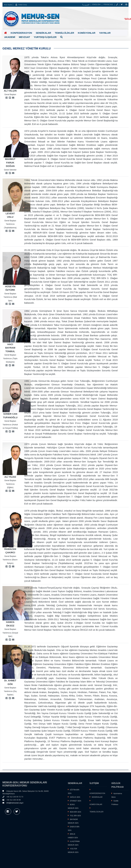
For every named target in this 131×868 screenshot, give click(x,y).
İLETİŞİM (94, 784)
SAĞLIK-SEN (75, 798)
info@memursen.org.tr (15, 803)
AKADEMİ (119, 33)
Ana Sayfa (8, 5)
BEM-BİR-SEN (76, 812)
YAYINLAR (104, 33)
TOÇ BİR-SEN (75, 816)
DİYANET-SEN (76, 801)
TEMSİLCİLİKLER (64, 33)
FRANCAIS (108, 5)
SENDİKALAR (43, 33)
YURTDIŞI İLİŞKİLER (30, 37)
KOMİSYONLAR (86, 33)
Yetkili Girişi (21, 5)
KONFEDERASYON (21, 33)
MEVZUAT (10, 37)
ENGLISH (96, 5)
